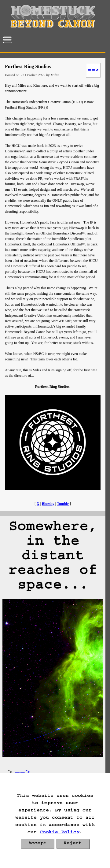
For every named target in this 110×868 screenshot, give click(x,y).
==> (22, 772)
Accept (37, 844)
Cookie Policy (60, 833)
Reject (73, 844)
